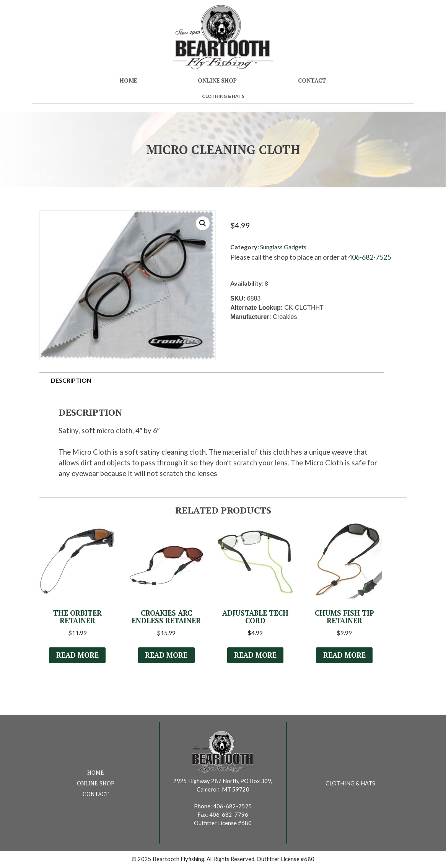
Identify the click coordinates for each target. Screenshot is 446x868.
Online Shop (217, 80)
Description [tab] (71, 380)
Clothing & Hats (223, 96)
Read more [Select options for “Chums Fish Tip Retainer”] (344, 656)
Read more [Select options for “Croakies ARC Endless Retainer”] (166, 656)
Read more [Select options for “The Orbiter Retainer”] (77, 656)
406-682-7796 (229, 815)
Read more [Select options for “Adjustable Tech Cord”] (255, 656)
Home (128, 80)
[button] (203, 223)
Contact (312, 80)
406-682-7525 (369, 257)
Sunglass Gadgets (283, 247)
